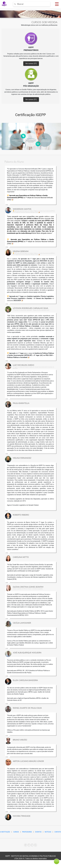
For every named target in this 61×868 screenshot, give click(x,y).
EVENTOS (38, 832)
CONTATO (58, 832)
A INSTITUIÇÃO (5, 832)
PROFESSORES (27, 832)
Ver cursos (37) (31, 64)
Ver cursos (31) (31, 99)
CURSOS (16, 832)
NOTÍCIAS (48, 832)
